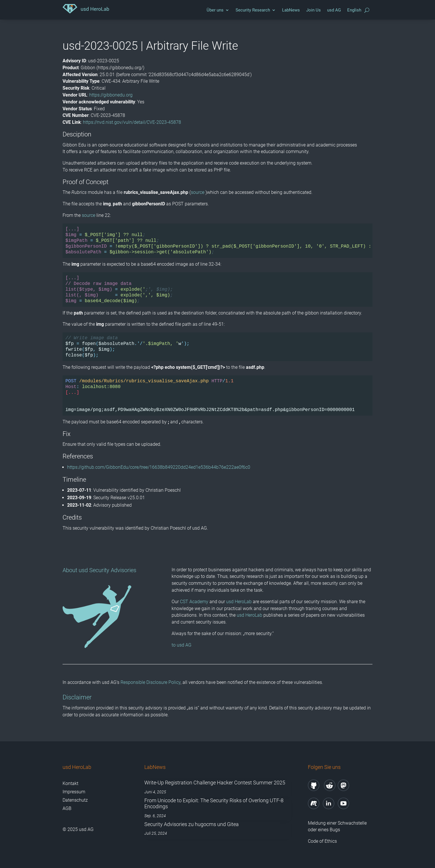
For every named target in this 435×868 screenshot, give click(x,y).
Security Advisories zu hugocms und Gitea (192, 824)
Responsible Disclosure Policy (150, 682)
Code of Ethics (323, 841)
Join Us (313, 10)
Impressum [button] (247, 499)
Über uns (215, 10)
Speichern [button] (218, 453)
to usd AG (181, 645)
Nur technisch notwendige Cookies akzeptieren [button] (218, 470)
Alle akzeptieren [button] (218, 436)
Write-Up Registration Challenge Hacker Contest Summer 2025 (215, 783)
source (198, 192)
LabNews (291, 10)
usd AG (334, 10)
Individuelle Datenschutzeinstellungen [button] (218, 487)
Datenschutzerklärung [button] (220, 499)
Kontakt (70, 783)
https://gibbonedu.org (111, 95)
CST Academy (194, 602)
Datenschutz (75, 800)
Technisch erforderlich (181, 416)
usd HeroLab (239, 602)
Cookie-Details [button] (190, 499)
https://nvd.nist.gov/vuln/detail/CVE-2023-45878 (132, 122)
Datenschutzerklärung (163, 403)
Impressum (74, 792)
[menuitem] (354, 11)
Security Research (253, 10)
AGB (67, 808)
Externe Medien (256, 416)
